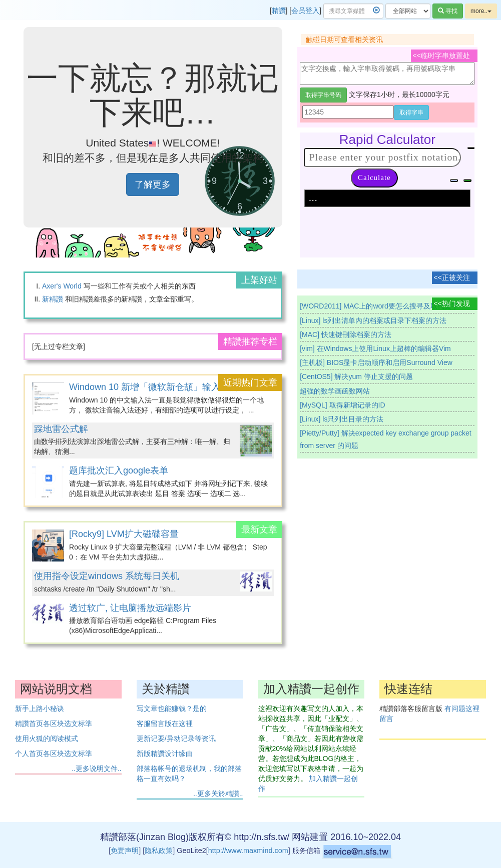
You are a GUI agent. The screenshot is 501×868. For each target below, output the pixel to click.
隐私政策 (159, 850)
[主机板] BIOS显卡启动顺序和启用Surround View (376, 362)
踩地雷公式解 (61, 429)
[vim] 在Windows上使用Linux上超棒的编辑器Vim (375, 348)
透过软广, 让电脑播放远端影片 (130, 608)
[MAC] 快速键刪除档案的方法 (346, 334)
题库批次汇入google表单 (119, 470)
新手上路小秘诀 (40, 708)
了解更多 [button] (153, 184)
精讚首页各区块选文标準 (54, 723)
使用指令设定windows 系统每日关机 (107, 576)
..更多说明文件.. (97, 768)
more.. (481, 11)
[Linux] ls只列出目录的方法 (342, 419)
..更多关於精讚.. (218, 793)
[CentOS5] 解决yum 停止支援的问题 (356, 376)
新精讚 (53, 299)
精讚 (279, 10)
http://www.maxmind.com (248, 850)
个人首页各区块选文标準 (54, 753)
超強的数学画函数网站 (335, 391)
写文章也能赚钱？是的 (172, 708)
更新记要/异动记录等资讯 (176, 738)
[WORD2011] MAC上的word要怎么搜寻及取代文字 (379, 306)
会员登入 (305, 10)
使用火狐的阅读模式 (47, 738)
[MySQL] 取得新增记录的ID (342, 405)
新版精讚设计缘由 (165, 753)
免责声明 (125, 850)
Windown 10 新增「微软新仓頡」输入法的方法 (163, 387)
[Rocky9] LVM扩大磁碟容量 (124, 534)
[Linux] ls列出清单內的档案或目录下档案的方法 (373, 320)
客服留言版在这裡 (165, 723)
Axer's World (62, 286)
